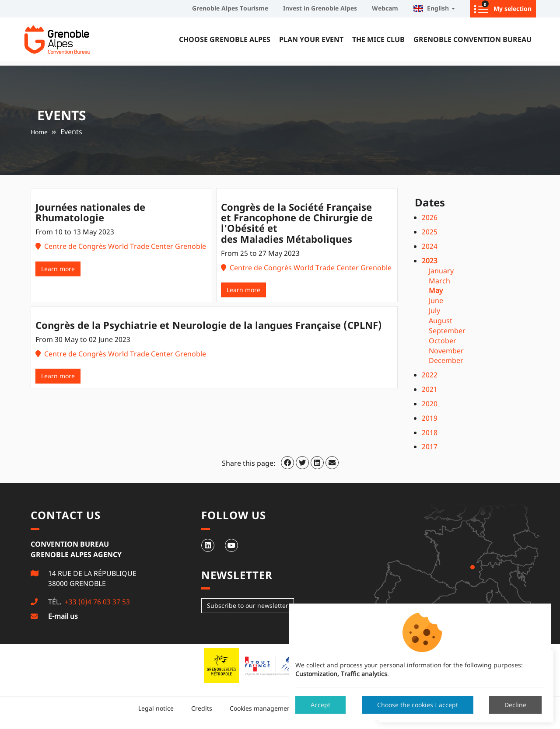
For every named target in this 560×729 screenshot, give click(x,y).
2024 (430, 246)
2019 (430, 418)
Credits (202, 708)
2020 (430, 404)
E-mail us (63, 616)
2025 (430, 232)
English (434, 8)
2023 (430, 261)
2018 (430, 433)
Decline (515, 705)
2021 (430, 389)
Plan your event (311, 39)
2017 (430, 446)
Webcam (385, 8)
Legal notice (156, 708)
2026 (430, 217)
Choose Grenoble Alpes (225, 39)
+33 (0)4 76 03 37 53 (96, 602)
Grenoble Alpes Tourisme (230, 8)
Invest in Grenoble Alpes (320, 8)
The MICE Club (378, 39)
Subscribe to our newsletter (248, 605)
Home (39, 132)
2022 (430, 375)
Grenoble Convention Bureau (472, 39)
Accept (320, 705)
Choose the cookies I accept (418, 705)
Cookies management (261, 708)
